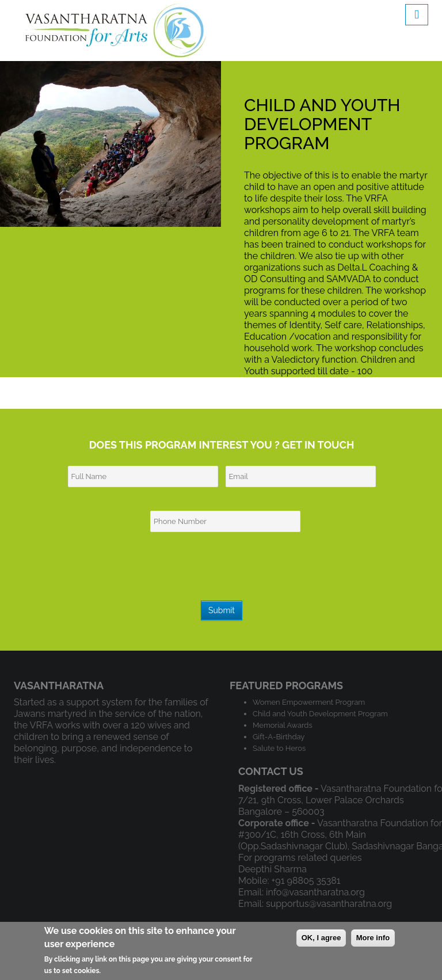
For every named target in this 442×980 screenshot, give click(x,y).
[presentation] (223, 571)
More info (373, 938)
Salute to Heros (279, 748)
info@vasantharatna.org (315, 892)
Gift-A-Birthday (279, 737)
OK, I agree (321, 938)
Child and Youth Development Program (320, 714)
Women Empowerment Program (309, 702)
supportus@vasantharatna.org (329, 904)
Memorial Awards (283, 725)
